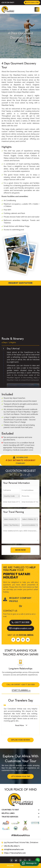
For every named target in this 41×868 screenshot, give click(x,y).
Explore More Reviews (20, 732)
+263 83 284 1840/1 (7, 2)
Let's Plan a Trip (32, 2)
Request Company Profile (17, 592)
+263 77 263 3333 (21, 615)
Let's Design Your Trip (20, 769)
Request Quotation (20, 283)
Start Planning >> (21, 683)
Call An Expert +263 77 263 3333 (21, 677)
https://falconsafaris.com (13, 845)
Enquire (10, 866)
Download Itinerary (20, 460)
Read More (20, 718)
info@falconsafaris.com (21, 621)
